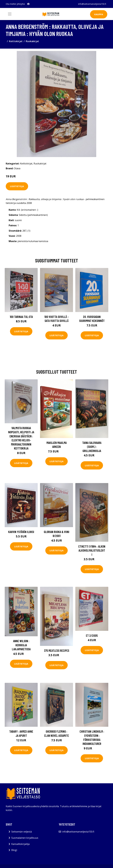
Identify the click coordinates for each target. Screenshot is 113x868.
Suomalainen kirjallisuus (25, 838)
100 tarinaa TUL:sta (21, 317)
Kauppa (99, 14)
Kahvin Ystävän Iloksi (21, 532)
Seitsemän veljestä (22, 832)
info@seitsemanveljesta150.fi (92, 4)
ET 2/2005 (92, 635)
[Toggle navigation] (10, 14)
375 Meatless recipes (57, 650)
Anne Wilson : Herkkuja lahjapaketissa (21, 645)
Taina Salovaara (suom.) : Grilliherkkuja (92, 447)
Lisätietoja (17, 186)
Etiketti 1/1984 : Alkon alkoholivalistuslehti (92, 550)
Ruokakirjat (32, 41)
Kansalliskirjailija (20, 844)
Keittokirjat (16, 41)
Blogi (14, 850)
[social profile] (28, 4)
